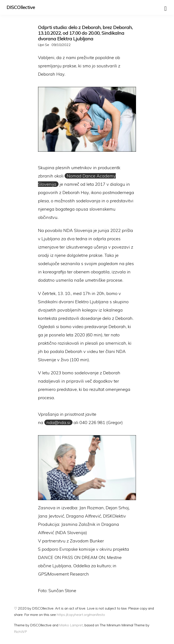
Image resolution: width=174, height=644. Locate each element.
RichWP (21, 632)
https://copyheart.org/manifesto (81, 615)
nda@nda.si (58, 422)
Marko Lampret (71, 625)
